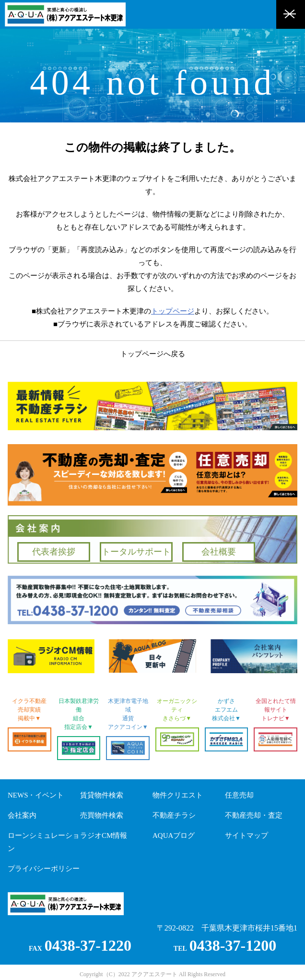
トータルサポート (136, 552)
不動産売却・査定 (254, 815)
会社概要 (219, 552)
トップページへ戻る (153, 354)
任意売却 (239, 795)
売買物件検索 (102, 815)
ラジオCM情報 (104, 835)
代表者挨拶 (54, 552)
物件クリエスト (178, 795)
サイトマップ (246, 835)
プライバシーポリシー (44, 869)
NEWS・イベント (36, 795)
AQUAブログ (174, 835)
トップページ (173, 311)
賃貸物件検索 (102, 795)
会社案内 (22, 815)
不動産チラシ (174, 815)
